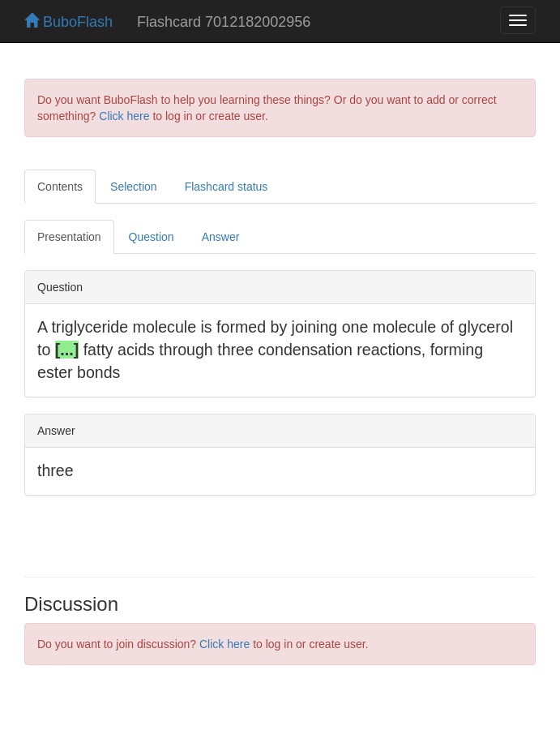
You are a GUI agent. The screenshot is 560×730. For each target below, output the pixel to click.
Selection (134, 187)
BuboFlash (68, 22)
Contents (60, 187)
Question (152, 237)
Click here (124, 116)
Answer (221, 237)
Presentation (69, 237)
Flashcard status (227, 187)
